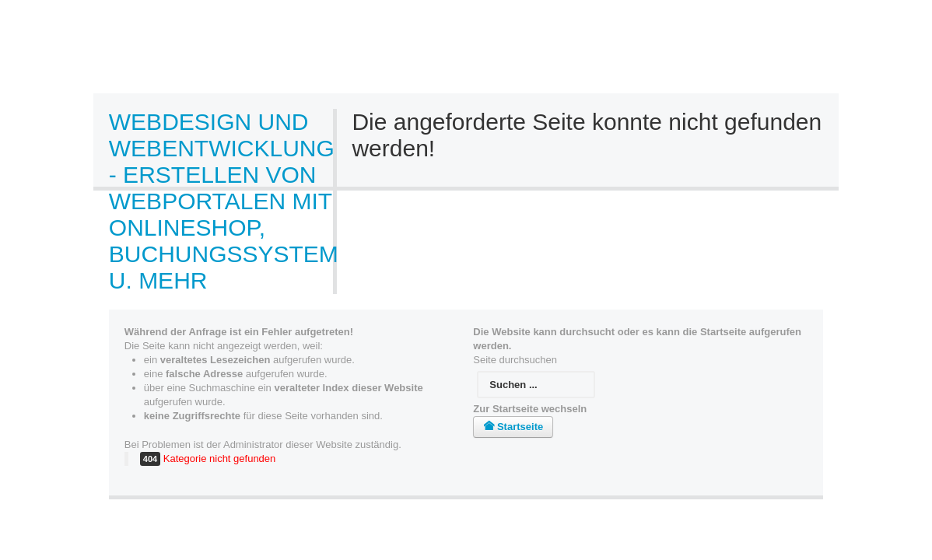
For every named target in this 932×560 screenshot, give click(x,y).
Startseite (513, 427)
